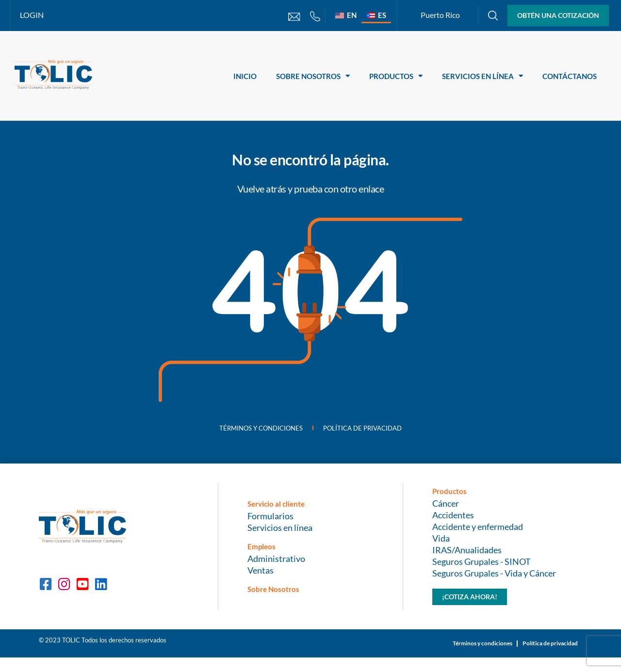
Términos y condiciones (247, 432)
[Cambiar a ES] (376, 15)
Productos (396, 76)
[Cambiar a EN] (346, 15)
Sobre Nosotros (313, 76)
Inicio (245, 76)
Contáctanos (570, 76)
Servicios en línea (482, 76)
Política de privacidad (378, 432)
